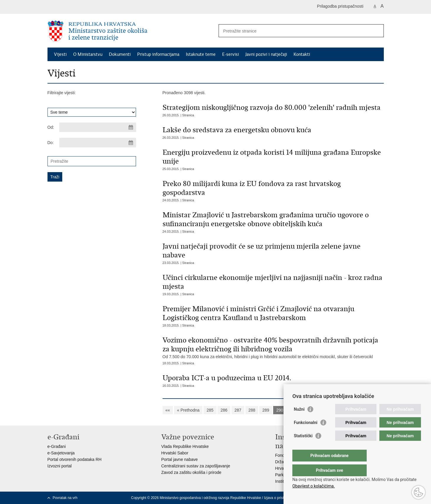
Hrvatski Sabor (175, 453)
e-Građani (57, 446)
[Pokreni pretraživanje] (377, 31)
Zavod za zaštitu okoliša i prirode (191, 472)
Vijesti (60, 54)
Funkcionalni (306, 434)
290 (280, 410)
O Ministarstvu (88, 54)
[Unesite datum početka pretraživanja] (98, 127)
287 (238, 410)
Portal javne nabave (180, 459)
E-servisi (231, 54)
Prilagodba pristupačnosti (340, 6)
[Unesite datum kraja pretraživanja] (98, 143)
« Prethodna (188, 410)
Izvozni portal (60, 466)
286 (224, 410)
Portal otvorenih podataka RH (75, 459)
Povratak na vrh (65, 498)
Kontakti (302, 54)
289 (266, 410)
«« (168, 410)
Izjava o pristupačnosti (282, 498)
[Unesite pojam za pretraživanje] (295, 31)
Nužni (299, 421)
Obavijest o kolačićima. (314, 486)
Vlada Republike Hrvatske (185, 446)
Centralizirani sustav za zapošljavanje (196, 466)
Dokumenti (120, 54)
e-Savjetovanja (61, 453)
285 (210, 410)
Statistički (303, 448)
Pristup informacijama (158, 54)
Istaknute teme (201, 54)
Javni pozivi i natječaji (266, 54)
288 (252, 410)
